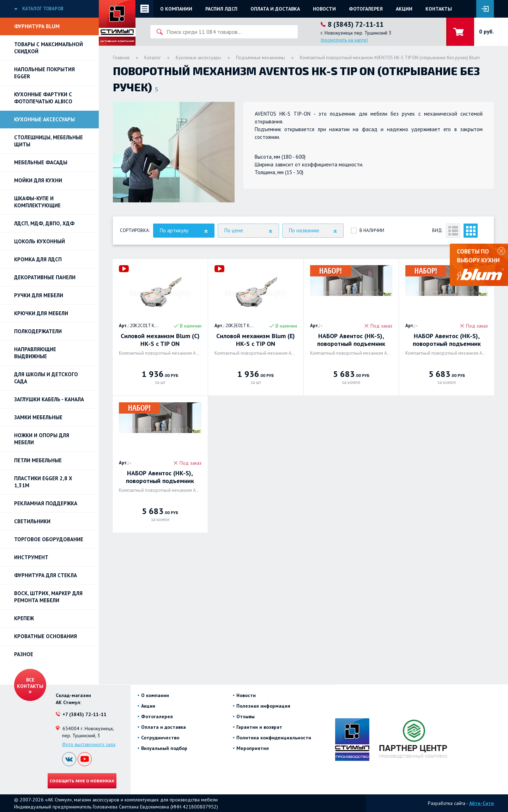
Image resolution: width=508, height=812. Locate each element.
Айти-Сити (482, 803)
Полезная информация (263, 706)
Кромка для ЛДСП (38, 259)
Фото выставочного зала (89, 744)
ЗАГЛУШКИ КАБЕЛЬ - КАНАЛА (49, 399)
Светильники (32, 521)
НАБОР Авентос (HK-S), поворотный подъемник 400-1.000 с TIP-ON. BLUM (351, 340)
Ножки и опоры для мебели (42, 439)
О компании (176, 9)
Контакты (439, 9)
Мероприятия (253, 748)
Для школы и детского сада (46, 378)
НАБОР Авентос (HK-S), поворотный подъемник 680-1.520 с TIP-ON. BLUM (160, 477)
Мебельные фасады (41, 162)
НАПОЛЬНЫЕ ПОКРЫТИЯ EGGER (44, 73)
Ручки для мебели (39, 295)
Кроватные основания (46, 636)
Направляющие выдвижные (35, 353)
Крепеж (24, 618)
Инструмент (31, 557)
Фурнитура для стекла (46, 575)
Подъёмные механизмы (261, 58)
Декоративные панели (45, 277)
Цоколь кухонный (40, 241)
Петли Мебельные (38, 460)
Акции (404, 9)
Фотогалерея (366, 9)
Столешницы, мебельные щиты (49, 141)
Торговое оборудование (49, 539)
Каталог (153, 58)
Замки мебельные (38, 417)
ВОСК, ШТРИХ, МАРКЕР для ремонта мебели (48, 597)
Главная (121, 58)
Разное (24, 654)
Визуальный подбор (164, 748)
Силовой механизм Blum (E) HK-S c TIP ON (256, 340)
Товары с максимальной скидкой (49, 48)
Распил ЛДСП (221, 9)
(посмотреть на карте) (344, 40)
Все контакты (30, 683)
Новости (324, 9)
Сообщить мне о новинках (82, 781)
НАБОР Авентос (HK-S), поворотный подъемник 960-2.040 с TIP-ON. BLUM (447, 340)
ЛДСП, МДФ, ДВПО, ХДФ (44, 223)
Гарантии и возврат (259, 727)
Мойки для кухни (38, 180)
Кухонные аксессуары (44, 119)
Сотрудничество (160, 738)
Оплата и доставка (275, 9)
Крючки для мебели (41, 313)
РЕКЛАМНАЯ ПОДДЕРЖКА (46, 503)
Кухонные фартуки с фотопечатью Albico (43, 98)
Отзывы (246, 716)
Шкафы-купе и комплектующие (37, 202)
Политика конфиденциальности (274, 738)
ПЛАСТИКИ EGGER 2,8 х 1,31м (43, 482)
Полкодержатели (38, 331)
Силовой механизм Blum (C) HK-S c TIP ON (160, 340)
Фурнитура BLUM (37, 26)
